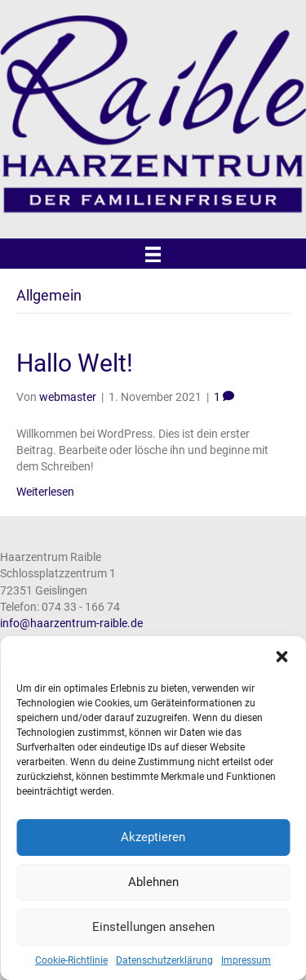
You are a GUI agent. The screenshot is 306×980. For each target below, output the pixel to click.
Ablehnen (153, 882)
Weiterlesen (45, 492)
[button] (282, 657)
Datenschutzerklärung (164, 960)
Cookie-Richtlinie (71, 960)
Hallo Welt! (75, 363)
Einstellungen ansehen (153, 927)
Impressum (246, 960)
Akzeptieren (153, 837)
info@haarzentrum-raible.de (71, 623)
